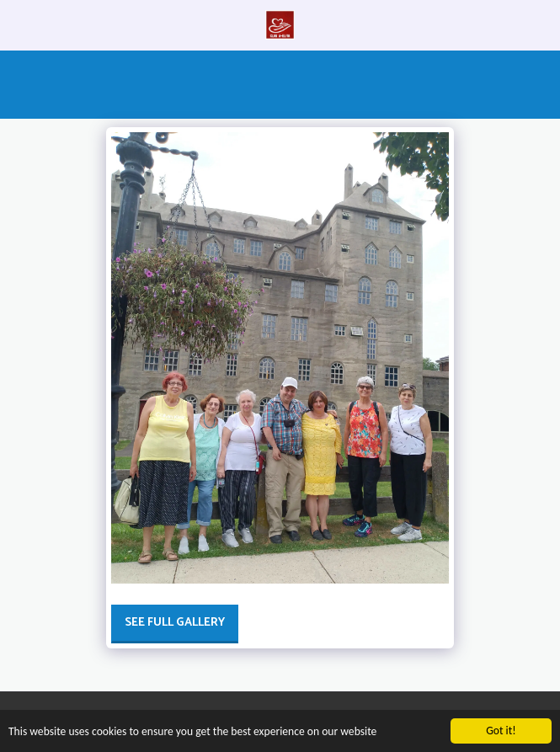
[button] (19, 24)
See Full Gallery (175, 623)
